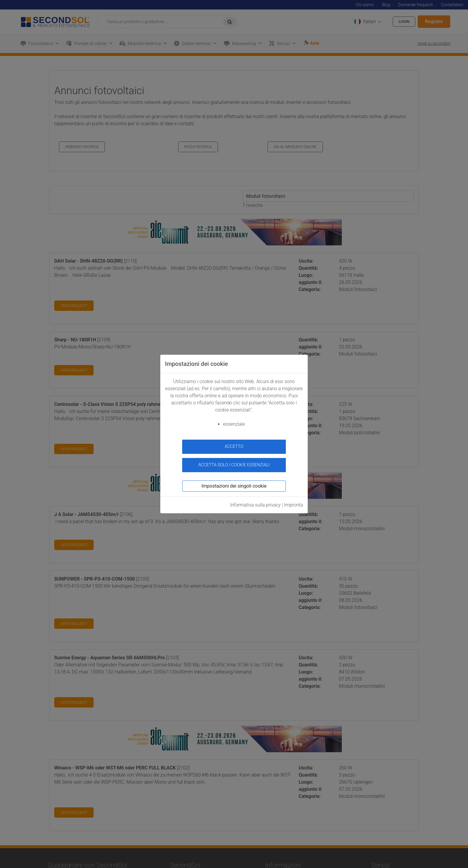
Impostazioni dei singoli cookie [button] (234, 484)
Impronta (294, 503)
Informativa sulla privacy (255, 503)
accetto (234, 447)
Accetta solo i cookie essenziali (234, 462)
